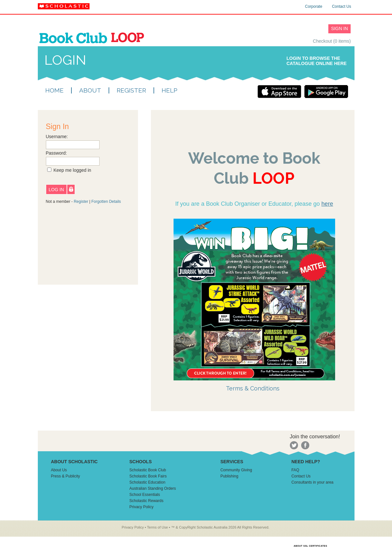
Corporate (314, 6)
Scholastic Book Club (148, 470)
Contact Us (341, 6)
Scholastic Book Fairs (148, 476)
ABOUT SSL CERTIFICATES (311, 546)
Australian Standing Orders (153, 488)
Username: (57, 137)
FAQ (295, 470)
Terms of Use (158, 527)
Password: (56, 153)
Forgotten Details (106, 202)
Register (81, 202)
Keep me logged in (72, 170)
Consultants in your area (313, 482)
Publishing (229, 476)
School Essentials (145, 495)
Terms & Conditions (253, 388)
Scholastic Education (147, 482)
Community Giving (236, 470)
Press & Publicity (66, 476)
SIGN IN (339, 28)
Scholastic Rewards (146, 501)
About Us (59, 470)
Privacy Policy (141, 507)
